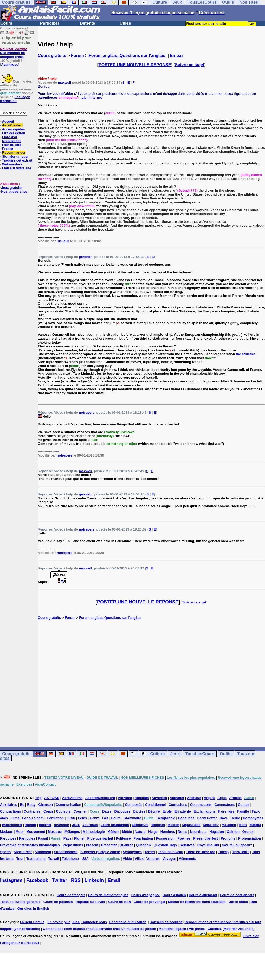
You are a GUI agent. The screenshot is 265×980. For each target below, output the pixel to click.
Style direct (23, 852)
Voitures (153, 859)
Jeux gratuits (12, 188)
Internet (45, 825)
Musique (55, 832)
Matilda (255, 825)
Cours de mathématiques (108, 895)
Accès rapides (13, 129)
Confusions (178, 805)
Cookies (214, 929)
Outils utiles (238, 902)
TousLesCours (200, 754)
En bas (177, 55)
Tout (20, 859)
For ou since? (33, 818)
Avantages (9, 65)
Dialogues (122, 811)
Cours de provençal (149, 902)
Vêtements (188, 859)
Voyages (169, 859)
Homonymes (253, 818)
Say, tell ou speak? (237, 845)
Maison (174, 825)
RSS (76, 880)
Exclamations (205, 811)
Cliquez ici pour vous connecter (16, 40)
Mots (20, 832)
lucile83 (63, 241)
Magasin (158, 825)
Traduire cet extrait (17, 160)
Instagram (11, 880)
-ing (38, 798)
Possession (165, 838)
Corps (48, 811)
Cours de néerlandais (237, 895)
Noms (183, 832)
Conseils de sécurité (166, 922)
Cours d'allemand (203, 895)
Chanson (46, 805)
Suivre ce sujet (190, 65)
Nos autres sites (14, 192)
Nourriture (198, 832)
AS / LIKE (52, 798)
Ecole (167, 811)
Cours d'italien (174, 895)
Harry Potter (207, 818)
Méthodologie (94, 832)
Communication (68, 805)
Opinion (233, 832)
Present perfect (206, 838)
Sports (5, 852)
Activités (125, 798)
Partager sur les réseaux (20, 943)
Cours (6, 23)
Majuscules (191, 825)
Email (114, 880)
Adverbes (159, 798)
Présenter (109, 845)
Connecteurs (225, 805)
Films (15, 818)
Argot (222, 798)
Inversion (62, 825)
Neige (153, 832)
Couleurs (63, 811)
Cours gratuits (52, 55)
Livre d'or (10, 137)
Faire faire (226, 811)
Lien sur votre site (17, 168)
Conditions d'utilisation (128, 922)
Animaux (194, 798)
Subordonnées (66, 852)
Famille (243, 811)
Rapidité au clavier (90, 902)
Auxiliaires (9, 805)
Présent (92, 845)
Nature (140, 832)
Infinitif (30, 825)
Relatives (187, 845)
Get (105, 818)
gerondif (86, 257)
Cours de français (71, 895)
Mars (243, 825)
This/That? (241, 852)
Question (143, 845)
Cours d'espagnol (146, 895)
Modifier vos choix (238, 929)
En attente (183, 811)
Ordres (248, 832)
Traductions (36, 859)
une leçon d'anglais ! (15, 99)
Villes (139, 859)
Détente (88, 23)
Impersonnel (12, 825)
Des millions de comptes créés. (14, 53)
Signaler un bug (15, 156)
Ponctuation (143, 838)
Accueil (8, 121)
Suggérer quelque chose (100, 852)
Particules (27, 838)
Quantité (127, 845)
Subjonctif (43, 852)
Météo (127, 832)
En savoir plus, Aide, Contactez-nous (77, 922)
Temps (150, 852)
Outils (226, 754)
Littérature (140, 825)
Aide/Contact (12, 125)
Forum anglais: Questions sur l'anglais (127, 55)
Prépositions (73, 845)
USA (85, 859)
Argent (209, 798)
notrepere (87, 412)
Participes (8, 838)
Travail (54, 859)
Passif (43, 838)
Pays (67, 838)
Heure (235, 818)
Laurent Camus (32, 922)
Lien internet (92, 98)
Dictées (139, 811)
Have (224, 818)
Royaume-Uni (208, 845)
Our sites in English (33, 908)
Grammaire (132, 818)
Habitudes (186, 818)
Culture (157, 754)
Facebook (37, 880)
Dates (107, 811)
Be (22, 805)
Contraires (32, 811)
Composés (134, 805)
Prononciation (250, 838)
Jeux (175, 754)
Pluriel (79, 838)
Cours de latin (119, 902)
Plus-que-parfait (100, 838)
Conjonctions (201, 805)
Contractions (10, 811)
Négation (217, 832)
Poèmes (184, 838)
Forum (77, 55)
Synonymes (132, 852)
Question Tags (165, 845)
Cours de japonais (58, 902)
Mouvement (36, 832)
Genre (95, 818)
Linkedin (94, 880)
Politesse (123, 838)
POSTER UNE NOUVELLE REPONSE (135, 65)
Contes (244, 805)
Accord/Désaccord (100, 798)
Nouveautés (12, 141)
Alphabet (177, 798)
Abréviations (72, 798)
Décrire (154, 811)
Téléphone (70, 859)
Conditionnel (155, 805)
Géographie (166, 818)
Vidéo (127, 859)
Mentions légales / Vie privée (182, 929)
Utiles (125, 23)
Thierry (224, 852)
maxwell (65, 82)
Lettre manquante (115, 825)
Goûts (116, 818)
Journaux (90, 825)
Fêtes (82, 818)
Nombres (168, 832)
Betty (31, 805)
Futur (71, 818)
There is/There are (201, 852)
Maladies (229, 825)
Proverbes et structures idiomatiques (30, 845)
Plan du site (12, 145)
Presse (8, 149)
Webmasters (12, 164)
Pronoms (228, 838)
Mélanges (72, 832)
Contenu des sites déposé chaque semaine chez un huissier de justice (99, 929)
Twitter (60, 880)
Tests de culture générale (20, 902)
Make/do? (211, 825)
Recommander (14, 153)
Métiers (113, 832)
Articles (235, 798)
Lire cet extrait (14, 133)
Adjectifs (142, 798)
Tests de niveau (171, 852)
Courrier (80, 811)
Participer (50, 23)
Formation (55, 818)
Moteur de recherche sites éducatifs (197, 902)
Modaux (6, 832)
